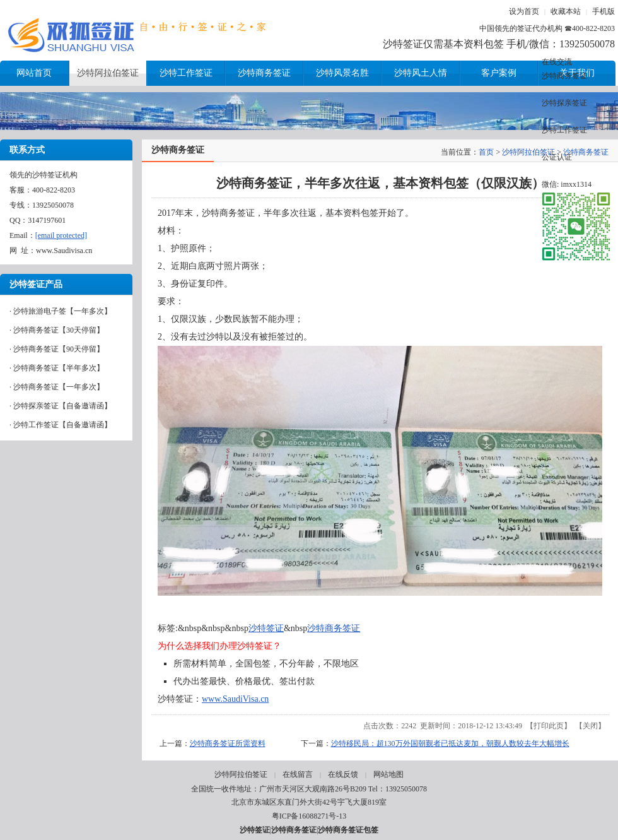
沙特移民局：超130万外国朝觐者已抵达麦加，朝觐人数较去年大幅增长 (450, 743)
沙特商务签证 (334, 628)
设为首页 (524, 11)
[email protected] (61, 235)
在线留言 (298, 774)
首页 (486, 152)
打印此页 (549, 726)
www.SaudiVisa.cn (235, 699)
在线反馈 (343, 774)
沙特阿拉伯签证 (528, 152)
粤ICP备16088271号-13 (309, 816)
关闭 (590, 726)
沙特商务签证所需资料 (228, 743)
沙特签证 (266, 628)
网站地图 (388, 774)
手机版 (603, 11)
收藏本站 (566, 11)
